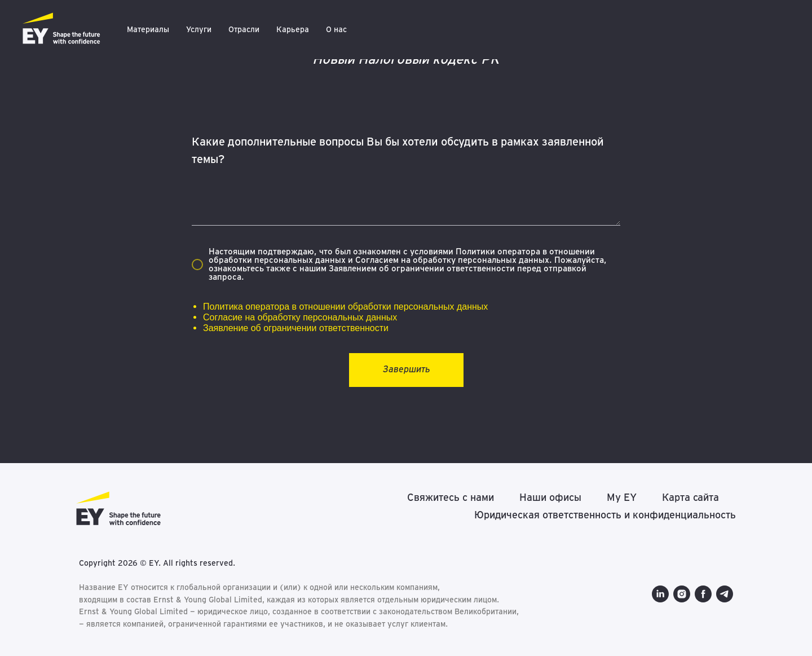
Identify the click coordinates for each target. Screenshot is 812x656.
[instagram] (682, 594)
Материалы (148, 29)
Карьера (293, 29)
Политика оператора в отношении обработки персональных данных (345, 307)
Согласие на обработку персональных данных (300, 317)
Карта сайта (690, 497)
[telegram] (725, 594)
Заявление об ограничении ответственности (296, 328)
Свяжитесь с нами (451, 497)
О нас (336, 29)
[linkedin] (660, 594)
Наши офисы (550, 497)
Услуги (199, 29)
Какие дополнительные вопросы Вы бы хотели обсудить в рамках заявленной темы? (398, 150)
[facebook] (703, 594)
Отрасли (244, 29)
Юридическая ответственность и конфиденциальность (605, 515)
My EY (622, 497)
